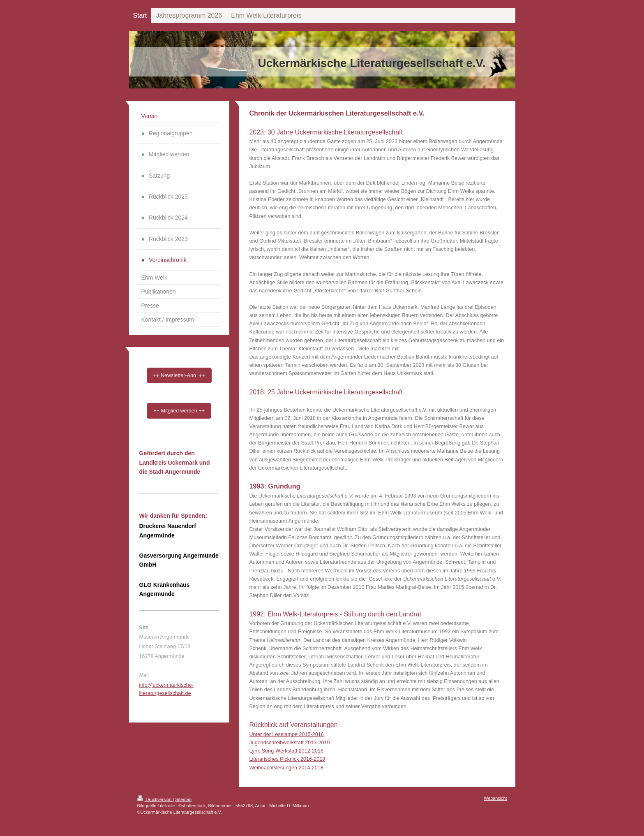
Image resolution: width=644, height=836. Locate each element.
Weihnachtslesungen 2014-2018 (286, 768)
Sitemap (183, 799)
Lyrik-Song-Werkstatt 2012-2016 (286, 751)
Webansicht (495, 798)
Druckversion (155, 799)
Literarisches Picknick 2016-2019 (287, 759)
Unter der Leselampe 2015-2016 (286, 734)
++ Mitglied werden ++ (179, 411)
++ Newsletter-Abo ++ (179, 375)
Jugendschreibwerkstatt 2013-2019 (289, 743)
